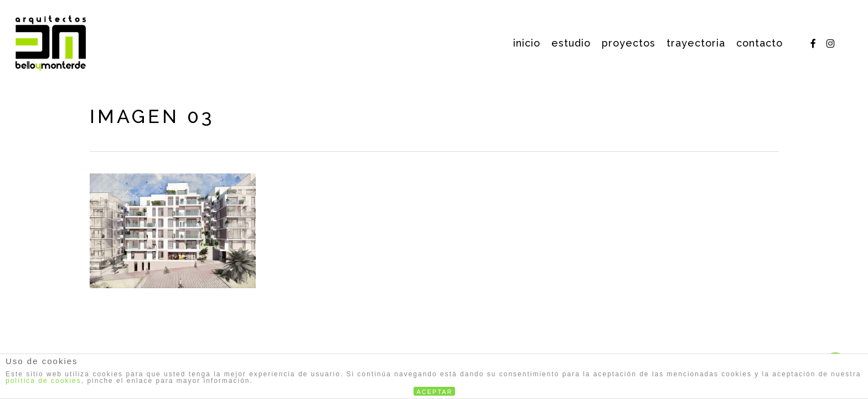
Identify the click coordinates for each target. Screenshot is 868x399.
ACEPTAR (435, 392)
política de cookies (43, 381)
